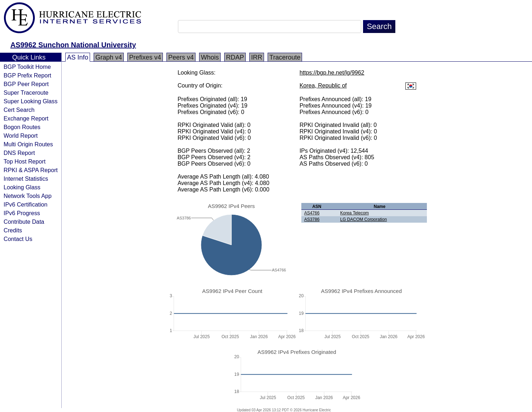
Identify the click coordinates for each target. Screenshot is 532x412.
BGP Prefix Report (27, 75)
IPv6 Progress (22, 213)
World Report (21, 136)
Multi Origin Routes (28, 144)
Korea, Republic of (323, 86)
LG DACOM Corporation (363, 219)
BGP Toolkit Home (27, 67)
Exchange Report (26, 118)
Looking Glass (22, 187)
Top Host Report (25, 161)
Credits (13, 230)
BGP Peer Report (26, 84)
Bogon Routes (22, 127)
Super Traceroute (26, 93)
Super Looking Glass (30, 101)
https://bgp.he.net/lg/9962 (332, 73)
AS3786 (312, 219)
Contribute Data (24, 222)
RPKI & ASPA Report (31, 170)
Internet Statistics (26, 179)
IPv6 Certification (25, 204)
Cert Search (19, 110)
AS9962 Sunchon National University (73, 45)
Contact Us (18, 239)
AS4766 (312, 213)
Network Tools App (28, 196)
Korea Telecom (354, 213)
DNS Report (19, 153)
